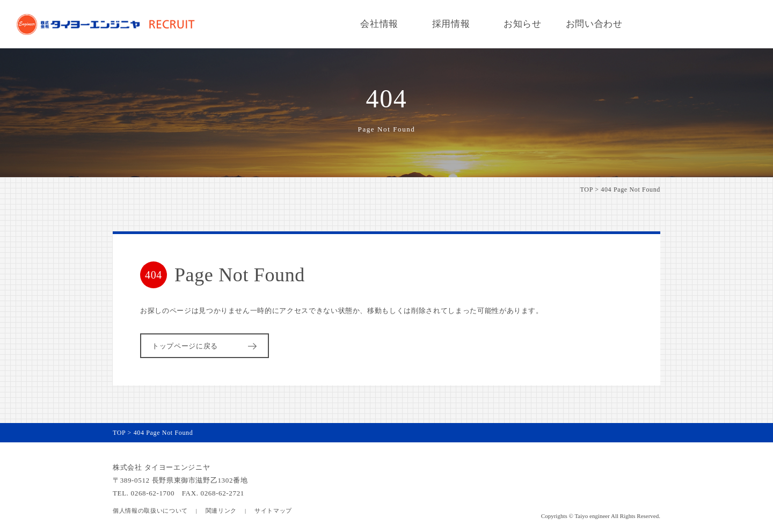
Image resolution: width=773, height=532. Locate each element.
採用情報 (451, 24)
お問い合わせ (594, 24)
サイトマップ (273, 511)
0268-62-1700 (153, 493)
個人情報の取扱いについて (150, 511)
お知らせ (523, 24)
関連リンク (221, 511)
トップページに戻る (206, 346)
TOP (587, 190)
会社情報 (379, 24)
